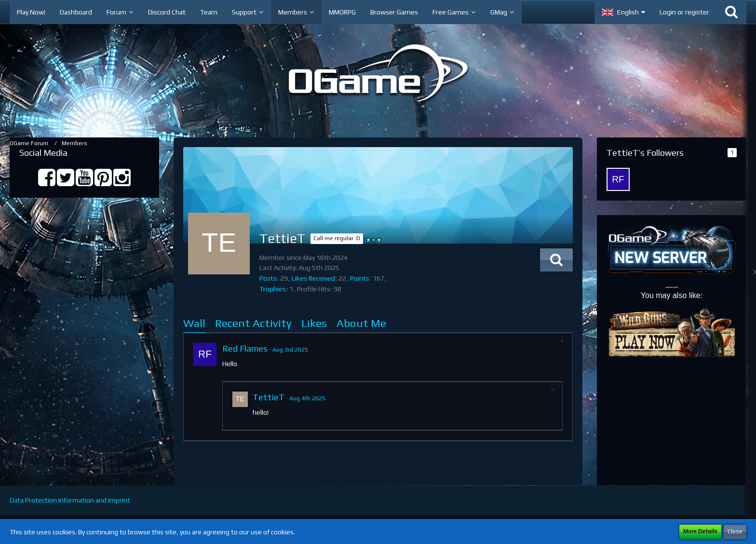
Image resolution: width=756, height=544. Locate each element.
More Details (700, 531)
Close (735, 531)
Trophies (273, 289)
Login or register (684, 12)
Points (360, 278)
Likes (314, 323)
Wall (194, 323)
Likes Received (313, 278)
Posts (268, 278)
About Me (361, 323)
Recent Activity (253, 323)
